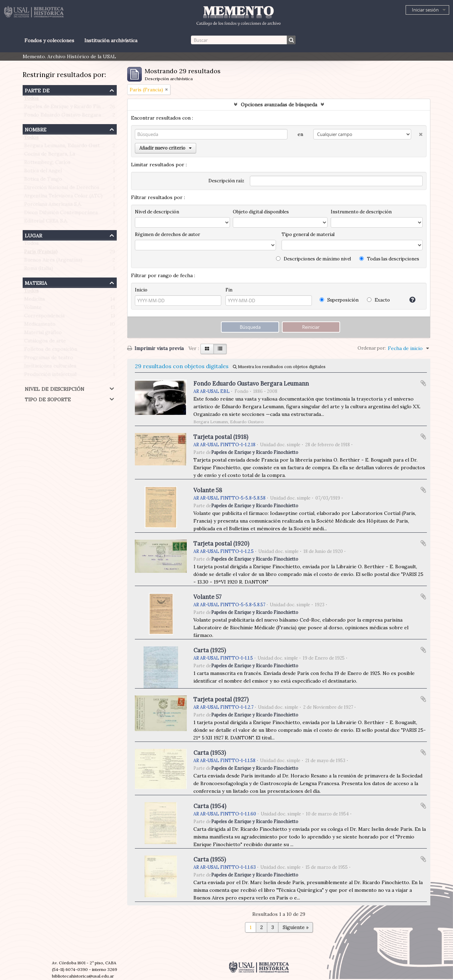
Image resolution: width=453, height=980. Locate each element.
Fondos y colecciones (49, 40)
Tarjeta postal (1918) (221, 437)
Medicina (34, 301)
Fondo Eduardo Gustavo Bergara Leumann (74, 116)
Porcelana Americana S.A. (53, 206)
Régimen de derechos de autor (167, 234)
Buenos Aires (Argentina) (53, 261)
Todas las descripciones (389, 259)
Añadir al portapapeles (423, 383)
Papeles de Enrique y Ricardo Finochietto (72, 108)
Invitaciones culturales (50, 367)
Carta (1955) (210, 859)
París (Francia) (41, 253)
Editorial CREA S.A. (46, 222)
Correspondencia (44, 317)
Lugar (33, 235)
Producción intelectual (50, 376)
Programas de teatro (49, 359)
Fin (229, 290)
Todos (31, 100)
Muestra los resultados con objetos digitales (279, 367)
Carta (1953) (210, 753)
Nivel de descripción (55, 388)
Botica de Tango (43, 181)
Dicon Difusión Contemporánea (61, 214)
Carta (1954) (210, 806)
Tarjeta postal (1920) (221, 544)
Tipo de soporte (48, 399)
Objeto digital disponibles (261, 212)
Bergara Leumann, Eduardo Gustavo (66, 147)
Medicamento (40, 326)
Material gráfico (43, 334)
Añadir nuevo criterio (166, 148)
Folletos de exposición (51, 351)
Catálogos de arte (45, 342)
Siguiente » (295, 927)
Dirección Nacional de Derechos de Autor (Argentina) (86, 189)
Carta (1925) (210, 650)
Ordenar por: (372, 348)
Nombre (36, 129)
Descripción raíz (226, 181)
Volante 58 (208, 490)
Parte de (37, 90)
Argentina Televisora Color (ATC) (63, 197)
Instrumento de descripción (361, 212)
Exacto (378, 300)
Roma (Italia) (39, 270)
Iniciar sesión (425, 10)
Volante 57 (208, 597)
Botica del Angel (43, 172)
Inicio (141, 290)
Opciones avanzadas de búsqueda (279, 105)
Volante (33, 309)
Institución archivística (111, 40)
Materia (36, 282)
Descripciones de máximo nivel (313, 259)
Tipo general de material (308, 234)
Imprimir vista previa (155, 348)
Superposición (339, 300)
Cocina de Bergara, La (49, 155)
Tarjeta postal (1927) (221, 699)
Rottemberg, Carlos (47, 164)
